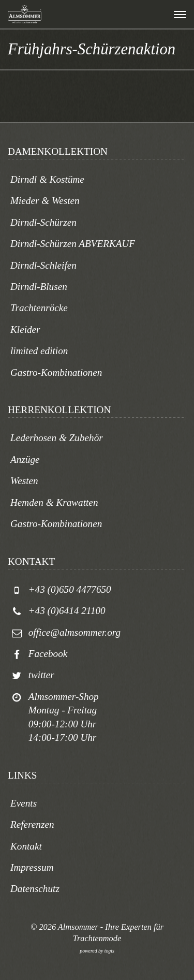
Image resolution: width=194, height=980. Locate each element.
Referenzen (32, 824)
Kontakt (26, 846)
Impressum (32, 867)
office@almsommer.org (74, 632)
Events (24, 803)
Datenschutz (35, 889)
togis (109, 951)
